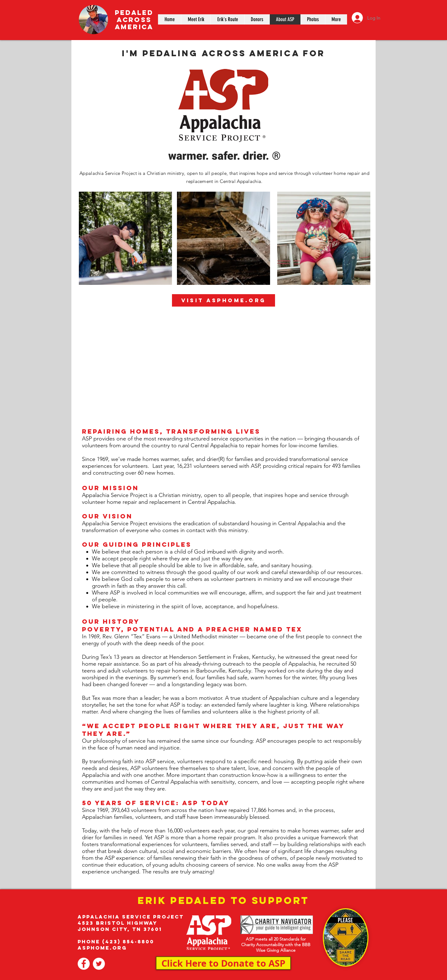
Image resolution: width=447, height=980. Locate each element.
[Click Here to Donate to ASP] (223, 963)
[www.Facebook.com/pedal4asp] (84, 964)
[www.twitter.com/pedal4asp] (99, 964)
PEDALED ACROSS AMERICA (134, 20)
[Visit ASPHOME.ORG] (223, 300)
